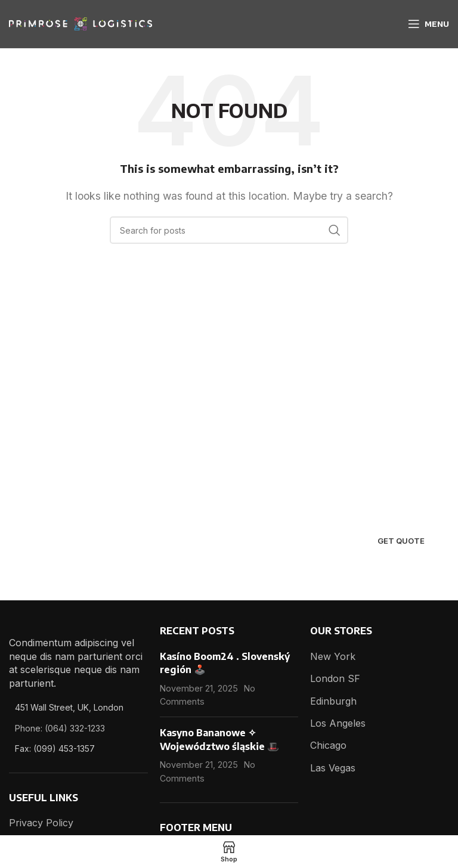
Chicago (328, 745)
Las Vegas (333, 768)
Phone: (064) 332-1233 (60, 728)
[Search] (229, 230)
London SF (335, 678)
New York (333, 656)
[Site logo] (81, 23)
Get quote (401, 541)
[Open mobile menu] (428, 24)
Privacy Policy (41, 823)
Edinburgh (333, 701)
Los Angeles (338, 723)
